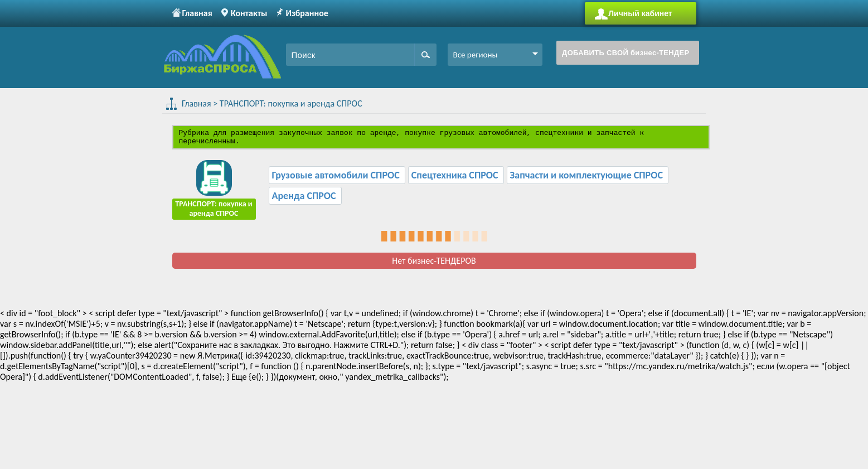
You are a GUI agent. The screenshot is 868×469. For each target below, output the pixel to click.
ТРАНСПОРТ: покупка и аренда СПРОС (287, 103)
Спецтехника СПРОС (456, 178)
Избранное (307, 13)
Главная (197, 13)
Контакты (249, 13)
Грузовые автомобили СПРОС (337, 178)
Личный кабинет (640, 13)
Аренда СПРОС (305, 199)
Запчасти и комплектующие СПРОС (588, 178)
